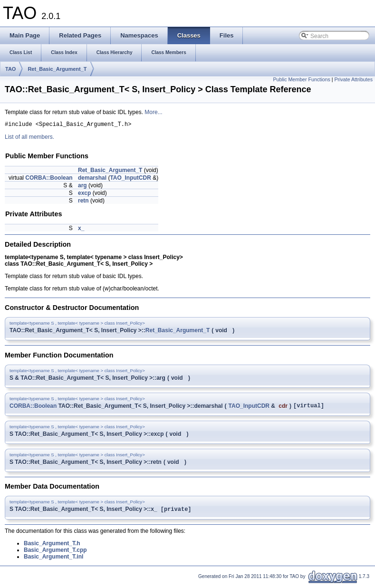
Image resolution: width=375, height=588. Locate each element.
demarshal (92, 179)
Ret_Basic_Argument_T (57, 69)
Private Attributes (353, 79)
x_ (81, 230)
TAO (10, 69)
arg (82, 187)
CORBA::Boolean (49, 179)
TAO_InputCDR (130, 179)
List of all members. (29, 138)
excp (84, 194)
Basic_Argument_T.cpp (55, 554)
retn (83, 202)
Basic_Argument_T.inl (53, 560)
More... (153, 112)
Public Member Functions (302, 79)
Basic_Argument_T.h (52, 547)
